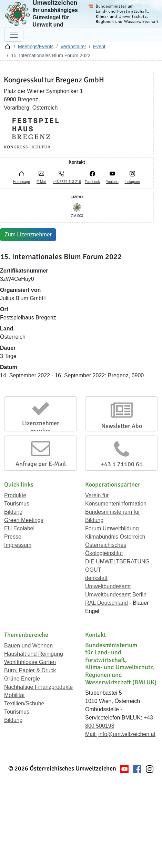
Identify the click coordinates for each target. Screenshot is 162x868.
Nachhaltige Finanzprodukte (38, 687)
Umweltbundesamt (108, 586)
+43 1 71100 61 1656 (122, 468)
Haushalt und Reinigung (34, 654)
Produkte (15, 495)
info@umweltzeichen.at (127, 734)
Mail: (91, 734)
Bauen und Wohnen (28, 646)
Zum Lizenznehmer (28, 234)
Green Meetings (24, 520)
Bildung (13, 512)
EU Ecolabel (19, 528)
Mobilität (14, 695)
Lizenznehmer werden (41, 427)
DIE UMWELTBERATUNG (117, 561)
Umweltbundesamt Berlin (116, 595)
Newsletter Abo (122, 426)
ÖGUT (93, 570)
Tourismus (17, 504)
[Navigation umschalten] (14, 35)
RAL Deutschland (107, 603)
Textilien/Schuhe (24, 703)
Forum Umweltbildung (112, 528)
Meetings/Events (36, 47)
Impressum (18, 545)
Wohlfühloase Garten (30, 662)
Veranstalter (73, 47)
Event (99, 47)
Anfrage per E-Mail (41, 464)
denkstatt (96, 578)
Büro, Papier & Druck (30, 670)
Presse (13, 537)
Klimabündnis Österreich (115, 537)
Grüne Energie (22, 679)
